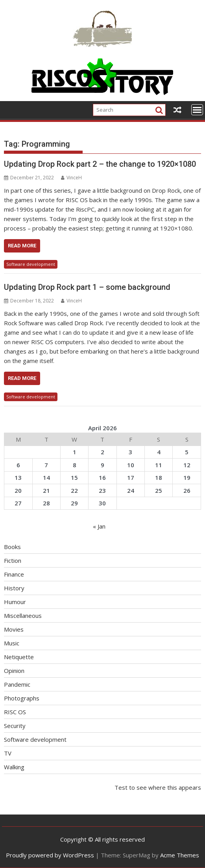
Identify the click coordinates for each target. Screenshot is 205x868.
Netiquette (19, 657)
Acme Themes (180, 855)
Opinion (14, 671)
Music (12, 643)
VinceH (71, 178)
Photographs (22, 698)
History (14, 588)
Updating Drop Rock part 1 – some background (87, 287)
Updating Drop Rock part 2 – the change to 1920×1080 (100, 164)
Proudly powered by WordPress (50, 855)
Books (12, 547)
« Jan (99, 526)
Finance (14, 574)
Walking (14, 767)
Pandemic (17, 684)
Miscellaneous (23, 616)
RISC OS (15, 712)
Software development (31, 264)
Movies (14, 629)
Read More (22, 246)
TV (8, 753)
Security (15, 726)
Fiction (13, 560)
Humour (15, 602)
